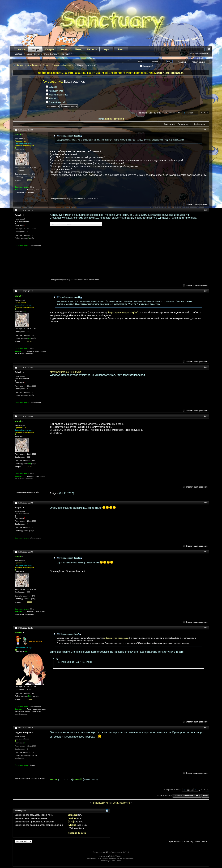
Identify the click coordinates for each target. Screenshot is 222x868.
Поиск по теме (184, 124)
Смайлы (72, 818)
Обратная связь (175, 841)
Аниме (64, 49)
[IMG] (71, 822)
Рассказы (92, 49)
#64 (206, 367)
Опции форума (50, 54)
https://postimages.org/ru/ (123, 312)
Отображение (199, 124)
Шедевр (52, 87)
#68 (206, 628)
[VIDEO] (72, 825)
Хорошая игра (55, 91)
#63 (206, 291)
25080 (29, 180)
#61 (206, 129)
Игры (106, 49)
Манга (78, 49)
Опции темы (169, 124)
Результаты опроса (69, 106)
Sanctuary (188, 841)
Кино (121, 49)
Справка (38, 54)
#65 (206, 416)
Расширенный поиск (199, 54)
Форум (35, 49)
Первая (188, 113)
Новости (21, 49)
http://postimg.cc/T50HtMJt (65, 372)
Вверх (205, 796)
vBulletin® (112, 856)
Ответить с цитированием (195, 205)
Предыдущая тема (101, 803)
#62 (206, 210)
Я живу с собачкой (114, 119)
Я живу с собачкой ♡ (63, 65)
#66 (206, 502)
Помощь (182, 62)
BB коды (72, 815)
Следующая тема (122, 803)
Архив (197, 841)
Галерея (50, 49)
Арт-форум (33, 65)
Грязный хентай (56, 102)
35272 (29, 699)
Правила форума (77, 833)
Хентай (51, 98)
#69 (206, 727)
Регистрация (198, 62)
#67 (206, 551)
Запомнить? (147, 66)
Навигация (65, 54)
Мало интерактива (57, 95)
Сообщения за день (24, 54)
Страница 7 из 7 (174, 113)
